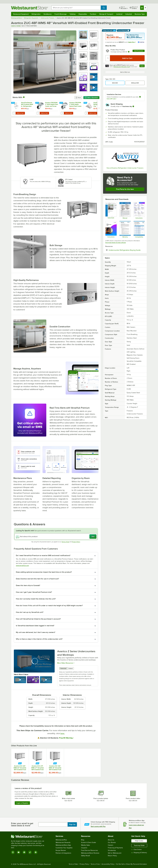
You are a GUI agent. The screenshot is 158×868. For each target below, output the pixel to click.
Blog (83, 840)
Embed (71, 668)
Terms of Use (65, 542)
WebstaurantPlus (61, 840)
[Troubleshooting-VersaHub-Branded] (111, 229)
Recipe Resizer (61, 850)
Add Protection (139, 51)
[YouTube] (19, 852)
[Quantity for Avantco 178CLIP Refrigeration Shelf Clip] (86, 113)
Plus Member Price (133, 35)
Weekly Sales (86, 845)
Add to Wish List (125, 72)
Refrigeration (36, 14)
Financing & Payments (115, 848)
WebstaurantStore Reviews (90, 853)
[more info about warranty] (129, 52)
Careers (111, 845)
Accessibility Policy (108, 864)
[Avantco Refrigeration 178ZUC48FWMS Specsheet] (111, 210)
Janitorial (119, 14)
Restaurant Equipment (21, 14)
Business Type (140, 14)
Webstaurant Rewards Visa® (122, 67)
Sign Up (72, 824)
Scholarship (112, 850)
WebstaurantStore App (63, 845)
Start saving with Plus (98, 826)
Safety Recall (85, 856)
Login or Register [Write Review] (22, 803)
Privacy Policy (76, 542)
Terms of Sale (73, 864)
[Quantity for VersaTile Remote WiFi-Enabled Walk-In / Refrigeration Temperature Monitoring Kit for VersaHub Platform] (14, 113)
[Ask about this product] (56, 537)
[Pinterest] (36, 852)
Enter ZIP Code (112, 99)
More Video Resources (65, 663)
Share (78, 98)
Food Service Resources (89, 850)
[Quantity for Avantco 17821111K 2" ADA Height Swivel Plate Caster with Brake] (62, 113)
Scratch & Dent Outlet (88, 842)
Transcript (63, 668)
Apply (142, 66)
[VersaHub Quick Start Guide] (139, 210)
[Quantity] (108, 58)
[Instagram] (13, 852)
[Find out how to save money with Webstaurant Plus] (13, 103)
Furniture (93, 14)
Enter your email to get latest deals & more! (22, 824)
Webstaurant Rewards (63, 842)
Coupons (84, 848)
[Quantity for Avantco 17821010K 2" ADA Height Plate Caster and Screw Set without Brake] (38, 113)
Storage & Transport (106, 14)
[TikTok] (30, 852)
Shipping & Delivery (139, 853)
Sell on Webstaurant (115, 853)
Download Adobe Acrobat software (116, 243)
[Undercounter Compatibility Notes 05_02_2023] (139, 229)
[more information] (133, 106)
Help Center (139, 841)
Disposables (83, 14)
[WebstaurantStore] (29, 836)
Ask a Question (91, 98)
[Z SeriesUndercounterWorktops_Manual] (125, 210)
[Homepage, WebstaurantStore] (30, 8)
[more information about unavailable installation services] (140, 97)
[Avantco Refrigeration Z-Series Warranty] (125, 229)
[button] (83, 35)
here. (63, 733)
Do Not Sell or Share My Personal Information (132, 864)
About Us (111, 840)
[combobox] (76, 8)
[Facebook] (24, 852)
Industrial (129, 14)
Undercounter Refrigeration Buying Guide (127, 250)
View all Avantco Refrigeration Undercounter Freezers (125, 168)
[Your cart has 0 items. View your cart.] (144, 8)
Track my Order (139, 845)
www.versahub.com (22, 566)
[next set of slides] (99, 108)
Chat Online (136, 850)
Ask (93, 537)
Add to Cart (20, 113)
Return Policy (112, 856)
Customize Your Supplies (64, 848)
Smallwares (48, 14)
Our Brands (112, 842)
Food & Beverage (61, 14)
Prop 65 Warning (66, 738)
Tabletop (73, 14)
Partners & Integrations (63, 853)
